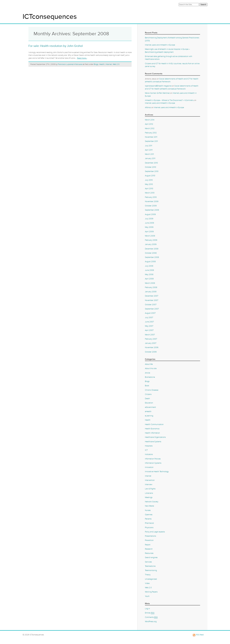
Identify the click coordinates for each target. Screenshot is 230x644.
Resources (149, 553)
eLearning (149, 416)
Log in (147, 609)
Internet (109, 64)
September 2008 (152, 257)
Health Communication (154, 424)
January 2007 (151, 343)
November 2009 (152, 201)
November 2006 (152, 347)
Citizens (148, 394)
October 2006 (151, 352)
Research (149, 549)
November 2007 (152, 300)
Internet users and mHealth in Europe (160, 45)
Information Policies (153, 459)
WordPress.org (151, 622)
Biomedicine (150, 377)
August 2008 (150, 262)
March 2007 (150, 335)
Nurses (148, 510)
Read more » (82, 58)
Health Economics (152, 429)
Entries (150, 613)
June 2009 (149, 223)
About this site (151, 368)
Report (148, 545)
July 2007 (149, 318)
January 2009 (151, 244)
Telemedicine (150, 566)
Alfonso (148, 108)
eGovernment (150, 407)
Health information (152, 433)
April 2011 (149, 150)
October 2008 (151, 253)
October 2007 (151, 305)
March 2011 (149, 154)
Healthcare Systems (153, 442)
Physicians (149, 528)
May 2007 (149, 326)
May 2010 (149, 184)
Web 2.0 (116, 64)
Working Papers (151, 592)
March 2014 (150, 120)
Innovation (149, 467)
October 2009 (151, 206)
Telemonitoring (151, 570)
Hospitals (149, 446)
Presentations (150, 536)
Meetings (149, 497)
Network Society (152, 502)
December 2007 (152, 296)
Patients (148, 519)
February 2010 (151, 197)
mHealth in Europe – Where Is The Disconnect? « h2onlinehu (169, 100)
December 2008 (152, 249)
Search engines (151, 557)
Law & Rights (150, 489)
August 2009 (150, 214)
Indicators (149, 454)
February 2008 (151, 287)
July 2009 (149, 219)
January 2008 (151, 292)
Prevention (149, 540)
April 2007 (149, 330)
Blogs (96, 64)
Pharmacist (149, 523)
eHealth (148, 412)
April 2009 (149, 232)
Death (147, 399)
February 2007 (151, 339)
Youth (147, 596)
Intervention (150, 480)
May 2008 (149, 274)
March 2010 (150, 193)
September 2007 (152, 309)
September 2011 (151, 141)
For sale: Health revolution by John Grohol (56, 46)
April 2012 (149, 124)
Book (147, 386)
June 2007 (149, 322)
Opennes (149, 515)
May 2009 (149, 227)
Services (148, 562)
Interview (149, 485)
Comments (151, 617)
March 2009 (150, 236)
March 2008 (150, 283)
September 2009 (152, 210)
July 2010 (149, 180)
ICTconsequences (50, 17)
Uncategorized (151, 579)
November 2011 (151, 137)
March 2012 (150, 129)
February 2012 (151, 133)
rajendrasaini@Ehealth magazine (158, 86)
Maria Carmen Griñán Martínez (157, 93)
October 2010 (150, 167)
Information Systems (153, 463)
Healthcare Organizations (155, 437)
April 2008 (149, 279)
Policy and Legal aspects (155, 532)
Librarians (149, 493)
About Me (149, 364)
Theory (148, 575)
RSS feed (200, 635)
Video (147, 583)
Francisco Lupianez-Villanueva (70, 64)
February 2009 (151, 240)
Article (147, 373)
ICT (146, 450)
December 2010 (151, 163)
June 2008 (149, 270)
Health (102, 64)
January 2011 (150, 158)
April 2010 (149, 189)
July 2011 (149, 146)
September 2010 (152, 171)
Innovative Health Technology (157, 472)
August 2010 (150, 176)
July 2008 (149, 266)
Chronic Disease (152, 390)
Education (149, 403)
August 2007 (150, 313)
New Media (149, 506)
